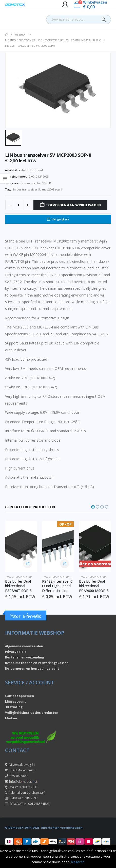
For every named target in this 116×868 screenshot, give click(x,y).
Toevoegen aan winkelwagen (73, 205)
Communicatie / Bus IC (36, 183)
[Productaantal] (18, 205)
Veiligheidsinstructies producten (32, 713)
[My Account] (65, 5)
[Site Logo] (15, 5)
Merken (11, 718)
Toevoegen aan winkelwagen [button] (28, 564)
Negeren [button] (78, 862)
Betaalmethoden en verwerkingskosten (37, 663)
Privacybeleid (16, 652)
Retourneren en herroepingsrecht (32, 668)
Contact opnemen (20, 696)
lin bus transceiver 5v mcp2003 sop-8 (37, 189)
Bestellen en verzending (25, 657)
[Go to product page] (21, 547)
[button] (93, 507)
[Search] (104, 20)
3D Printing (14, 707)
